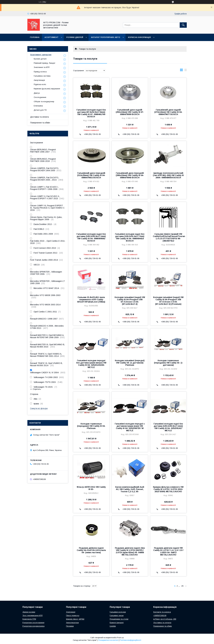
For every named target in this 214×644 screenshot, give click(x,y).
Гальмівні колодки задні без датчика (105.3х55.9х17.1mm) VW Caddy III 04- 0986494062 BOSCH (91, 237)
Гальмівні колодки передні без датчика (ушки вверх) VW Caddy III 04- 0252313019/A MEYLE (91, 364)
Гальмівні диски (117, 615)
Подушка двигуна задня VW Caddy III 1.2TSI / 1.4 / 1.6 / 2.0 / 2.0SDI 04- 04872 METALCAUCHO (168, 551)
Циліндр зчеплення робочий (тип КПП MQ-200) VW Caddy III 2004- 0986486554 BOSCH (168, 175)
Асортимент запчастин (41, 55)
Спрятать (37, 389)
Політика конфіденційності (130, 640)
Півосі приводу (73, 615)
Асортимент (51, 37)
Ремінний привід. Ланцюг (45, 63)
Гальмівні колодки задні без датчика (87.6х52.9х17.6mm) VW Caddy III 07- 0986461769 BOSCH (91, 113)
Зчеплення (71, 612)
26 (182, 586)
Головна (35, 37)
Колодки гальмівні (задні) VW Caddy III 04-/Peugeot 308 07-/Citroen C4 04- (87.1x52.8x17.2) (130, 301)
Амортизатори (72, 623)
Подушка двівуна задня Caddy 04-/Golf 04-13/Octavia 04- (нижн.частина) (91, 550)
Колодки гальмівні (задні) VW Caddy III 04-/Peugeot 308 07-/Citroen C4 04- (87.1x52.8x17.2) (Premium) (168, 301)
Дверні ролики (29, 612)
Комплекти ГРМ (29, 619)
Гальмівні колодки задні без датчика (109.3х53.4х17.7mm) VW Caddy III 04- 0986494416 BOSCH (130, 237)
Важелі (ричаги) (117, 623)
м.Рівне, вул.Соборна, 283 (165, 619)
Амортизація (39, 80)
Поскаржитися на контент (108, 640)
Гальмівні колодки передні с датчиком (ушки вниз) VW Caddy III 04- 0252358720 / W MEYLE (130, 427)
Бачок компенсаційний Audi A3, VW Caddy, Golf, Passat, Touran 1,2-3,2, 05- (130, 489)
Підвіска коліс (40, 84)
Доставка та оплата (39, 117)
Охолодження (40, 97)
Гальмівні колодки (118, 612)
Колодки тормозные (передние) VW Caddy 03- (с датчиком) (168, 363)
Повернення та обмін (40, 123)
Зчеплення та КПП (42, 67)
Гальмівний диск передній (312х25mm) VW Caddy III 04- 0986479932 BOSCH (91, 175)
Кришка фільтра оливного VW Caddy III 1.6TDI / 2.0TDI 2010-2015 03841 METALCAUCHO (168, 489)
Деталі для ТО (40, 110)
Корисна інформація (139, 37)
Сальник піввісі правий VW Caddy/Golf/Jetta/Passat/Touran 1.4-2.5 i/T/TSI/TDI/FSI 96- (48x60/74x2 (168, 237)
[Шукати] (183, 25)
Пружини (70, 626)
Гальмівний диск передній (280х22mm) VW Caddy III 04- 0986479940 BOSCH (130, 175)
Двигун (37, 93)
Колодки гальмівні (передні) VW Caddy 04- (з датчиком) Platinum (130, 363)
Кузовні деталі (40, 59)
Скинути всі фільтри (39, 408)
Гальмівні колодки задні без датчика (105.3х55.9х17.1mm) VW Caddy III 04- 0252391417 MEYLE (168, 427)
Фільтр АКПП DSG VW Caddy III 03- (91, 488)
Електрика (38, 106)
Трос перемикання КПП (33, 615)
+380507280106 (160, 615)
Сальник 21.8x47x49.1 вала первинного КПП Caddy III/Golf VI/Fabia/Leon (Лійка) (91, 300)
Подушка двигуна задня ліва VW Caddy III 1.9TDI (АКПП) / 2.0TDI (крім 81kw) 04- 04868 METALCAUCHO (130, 551)
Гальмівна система (42, 76)
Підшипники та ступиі (119, 619)
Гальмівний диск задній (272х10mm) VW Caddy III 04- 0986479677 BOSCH (168, 112)
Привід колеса (40, 72)
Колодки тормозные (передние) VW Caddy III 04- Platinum (91, 426)
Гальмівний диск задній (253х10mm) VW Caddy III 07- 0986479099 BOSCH (130, 112)
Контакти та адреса (162, 612)
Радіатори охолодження (33, 623)
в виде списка (185, 71)
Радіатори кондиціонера (33, 626)
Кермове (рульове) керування (47, 89)
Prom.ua (120, 638)
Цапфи (113, 626)
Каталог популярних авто (106, 37)
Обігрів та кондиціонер (44, 102)
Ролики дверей (75, 37)
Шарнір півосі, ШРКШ (75, 619)
